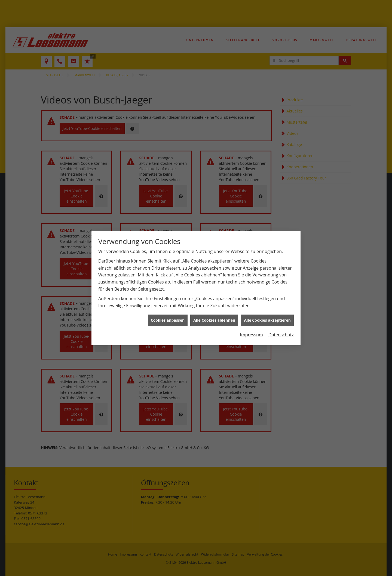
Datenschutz (281, 330)
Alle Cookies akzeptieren (267, 315)
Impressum (251, 330)
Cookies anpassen (168, 315)
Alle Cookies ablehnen (214, 315)
